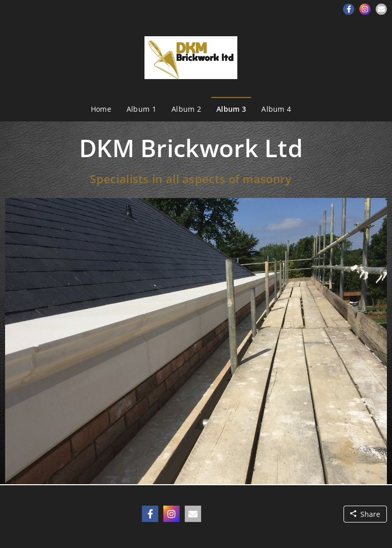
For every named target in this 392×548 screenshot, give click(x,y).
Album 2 (186, 109)
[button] (349, 9)
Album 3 (231, 109)
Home (101, 109)
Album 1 (141, 109)
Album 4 (276, 109)
